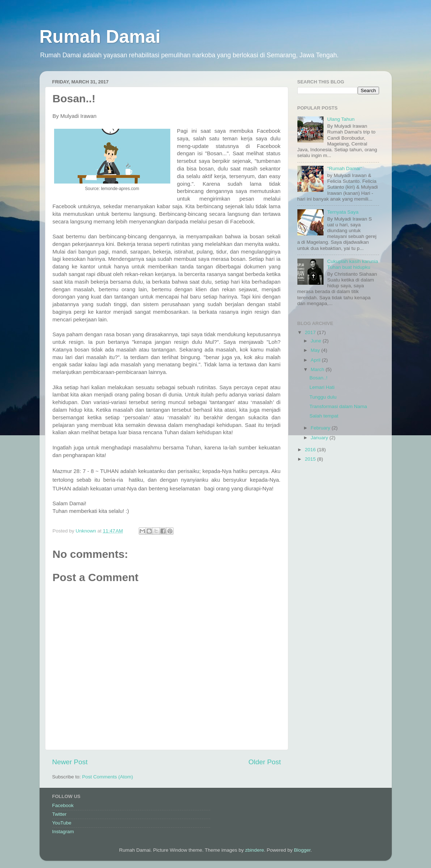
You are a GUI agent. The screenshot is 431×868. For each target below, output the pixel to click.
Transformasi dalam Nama (338, 406)
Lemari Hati (322, 387)
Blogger (302, 850)
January (320, 438)
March (318, 369)
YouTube (62, 823)
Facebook (63, 805)
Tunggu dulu (323, 397)
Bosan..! (318, 378)
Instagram (63, 832)
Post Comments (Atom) (107, 777)
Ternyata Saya (343, 212)
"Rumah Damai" (345, 168)
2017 (311, 332)
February (321, 428)
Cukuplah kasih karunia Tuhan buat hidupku (353, 264)
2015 (311, 459)
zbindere (255, 850)
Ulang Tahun (341, 119)
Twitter (60, 814)
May (316, 350)
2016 (311, 450)
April (316, 360)
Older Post (265, 762)
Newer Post (70, 762)
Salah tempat (324, 416)
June (317, 341)
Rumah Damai (100, 37)
